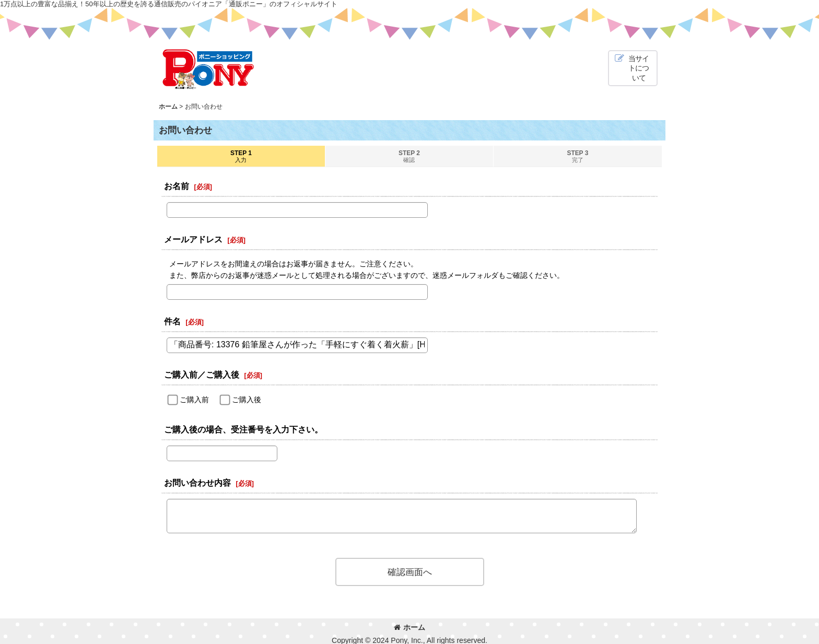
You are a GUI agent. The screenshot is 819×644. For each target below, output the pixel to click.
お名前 (177, 186)
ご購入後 (247, 400)
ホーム (409, 627)
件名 (172, 321)
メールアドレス (193, 239)
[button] (633, 68)
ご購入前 (194, 400)
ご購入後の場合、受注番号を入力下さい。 (243, 429)
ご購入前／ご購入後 (202, 374)
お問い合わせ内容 (197, 483)
